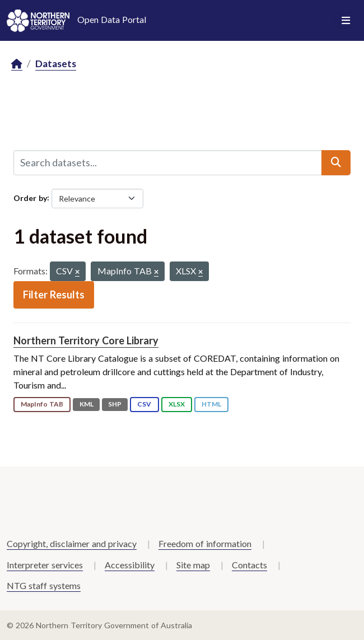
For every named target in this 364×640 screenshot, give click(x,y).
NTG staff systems (44, 585)
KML (87, 404)
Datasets (56, 64)
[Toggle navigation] (346, 21)
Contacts (249, 565)
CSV (144, 404)
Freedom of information (205, 543)
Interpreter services (45, 565)
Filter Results (54, 295)
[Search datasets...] (168, 162)
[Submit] (336, 162)
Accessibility (130, 565)
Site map (193, 565)
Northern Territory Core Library (86, 340)
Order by (30, 197)
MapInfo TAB (42, 404)
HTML (211, 404)
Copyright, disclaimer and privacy (72, 543)
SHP (115, 404)
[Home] (17, 64)
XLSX (177, 404)
